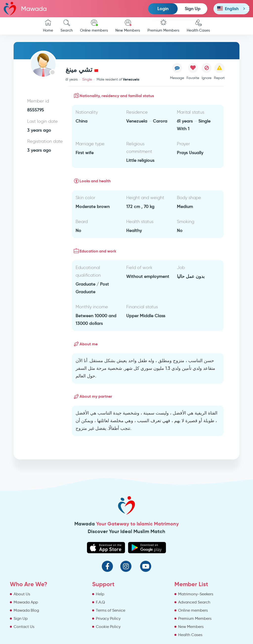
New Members (128, 26)
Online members (94, 26)
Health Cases (198, 26)
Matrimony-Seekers (196, 594)
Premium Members (163, 26)
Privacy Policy (108, 618)
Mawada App (26, 602)
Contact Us (24, 627)
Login (163, 9)
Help (100, 594)
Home (48, 26)
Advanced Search (194, 602)
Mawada (25, 9)
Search (67, 26)
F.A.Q (100, 602)
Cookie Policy (108, 627)
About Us (22, 594)
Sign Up (193, 9)
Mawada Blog (26, 610)
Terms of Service (111, 610)
